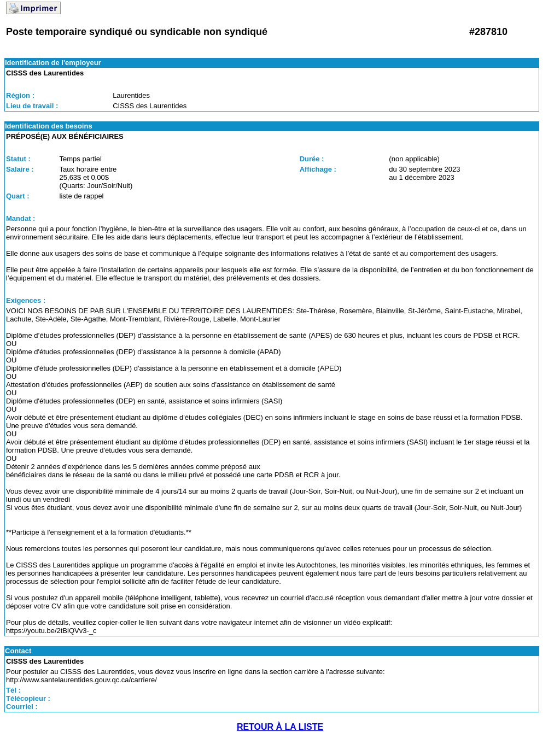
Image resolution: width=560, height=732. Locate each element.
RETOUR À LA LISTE (280, 727)
